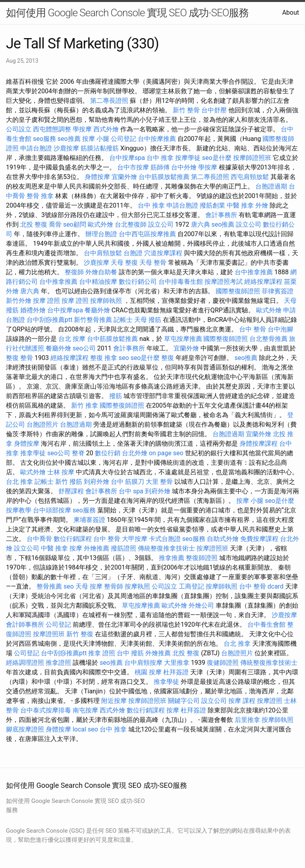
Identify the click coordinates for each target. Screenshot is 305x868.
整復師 (74, 272)
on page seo (166, 453)
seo (124, 358)
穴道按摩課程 (163, 253)
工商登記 (191, 586)
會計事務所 (221, 215)
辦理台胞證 (101, 234)
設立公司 (161, 224)
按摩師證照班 (252, 158)
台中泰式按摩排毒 (46, 710)
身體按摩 (97, 177)
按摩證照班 (212, 548)
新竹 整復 (80, 634)
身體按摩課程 (259, 444)
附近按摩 (114, 701)
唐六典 (201, 224)
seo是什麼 (217, 158)
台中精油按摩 (98, 282)
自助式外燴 (223, 539)
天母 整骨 (153, 263)
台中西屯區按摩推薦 (147, 234)
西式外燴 (106, 129)
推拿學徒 (33, 453)
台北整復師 (131, 224)
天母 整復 (124, 263)
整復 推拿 (104, 358)
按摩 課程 (242, 701)
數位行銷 (108, 453)
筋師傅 (160, 167)
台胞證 (133, 253)
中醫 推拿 (240, 205)
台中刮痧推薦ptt (49, 320)
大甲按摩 (135, 539)
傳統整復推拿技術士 (166, 548)
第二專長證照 (109, 101)
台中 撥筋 (130, 653)
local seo (85, 729)
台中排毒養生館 (181, 282)
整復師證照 (202, 558)
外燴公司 (201, 605)
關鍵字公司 (184, 701)
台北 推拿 (19, 482)
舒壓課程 (71, 491)
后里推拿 (247, 720)
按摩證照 (270, 701)
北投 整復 (34, 224)
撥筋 (116, 396)
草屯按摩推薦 (183, 339)
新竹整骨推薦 (93, 320)
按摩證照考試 (224, 282)
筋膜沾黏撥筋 (100, 148)
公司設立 (19, 129)
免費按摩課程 (259, 539)
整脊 (78, 453)
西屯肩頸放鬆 (250, 177)
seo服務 (44, 139)
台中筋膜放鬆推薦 (164, 177)
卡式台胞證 (165, 539)
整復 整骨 (19, 358)
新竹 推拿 (85, 405)
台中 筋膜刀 (127, 482)
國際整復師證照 (238, 291)
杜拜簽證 (176, 672)
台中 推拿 (160, 158)
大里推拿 (177, 663)
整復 (168, 358)
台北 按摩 (72, 339)
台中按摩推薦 (157, 139)
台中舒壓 (214, 110)
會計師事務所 (25, 625)
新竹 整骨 (186, 110)
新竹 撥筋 (69, 482)
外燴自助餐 (101, 272)
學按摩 (82, 129)
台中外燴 (184, 167)
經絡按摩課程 (263, 282)
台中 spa (131, 491)
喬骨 (55, 224)
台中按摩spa (127, 158)
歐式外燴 (100, 224)
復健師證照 (223, 663)
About (291, 13)
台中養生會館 (266, 625)
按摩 (76, 548)
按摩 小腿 (96, 139)
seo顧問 (75, 224)
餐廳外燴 (97, 310)
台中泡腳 (280, 329)
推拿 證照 (102, 653)
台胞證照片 (42, 424)
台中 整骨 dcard (261, 586)
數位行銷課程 (73, 539)
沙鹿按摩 (66, 148)
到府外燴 (97, 482)
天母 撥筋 (148, 320)
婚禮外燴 (33, 310)
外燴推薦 (97, 548)
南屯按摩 (85, 710)
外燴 (262, 205)
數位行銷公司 (138, 282)
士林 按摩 (61, 472)
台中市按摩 (133, 167)
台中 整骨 (253, 329)
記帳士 (123, 320)
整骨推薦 (49, 586)
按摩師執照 (106, 301)
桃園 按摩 (148, 672)
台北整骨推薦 (268, 339)
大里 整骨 (159, 482)
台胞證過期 (271, 186)
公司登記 (124, 139)
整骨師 (114, 586)
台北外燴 (135, 453)
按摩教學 (19, 510)
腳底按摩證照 (25, 729)
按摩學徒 (188, 158)
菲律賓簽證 (278, 291)
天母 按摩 (89, 586)
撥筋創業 (212, 205)
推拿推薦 (172, 558)
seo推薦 (69, 139)
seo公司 (84, 348)
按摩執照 (137, 586)
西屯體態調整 (52, 129)
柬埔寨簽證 (89, 520)
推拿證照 (58, 663)
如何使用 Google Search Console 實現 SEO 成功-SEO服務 (127, 13)
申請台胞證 (36, 148)
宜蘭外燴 (124, 177)
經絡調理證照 (25, 663)
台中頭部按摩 (52, 510)
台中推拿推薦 (254, 272)
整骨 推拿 (40, 196)
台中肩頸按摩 (143, 663)
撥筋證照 (124, 548)
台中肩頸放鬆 (103, 253)
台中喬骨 (39, 539)
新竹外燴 (19, 301)
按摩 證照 (46, 301)
